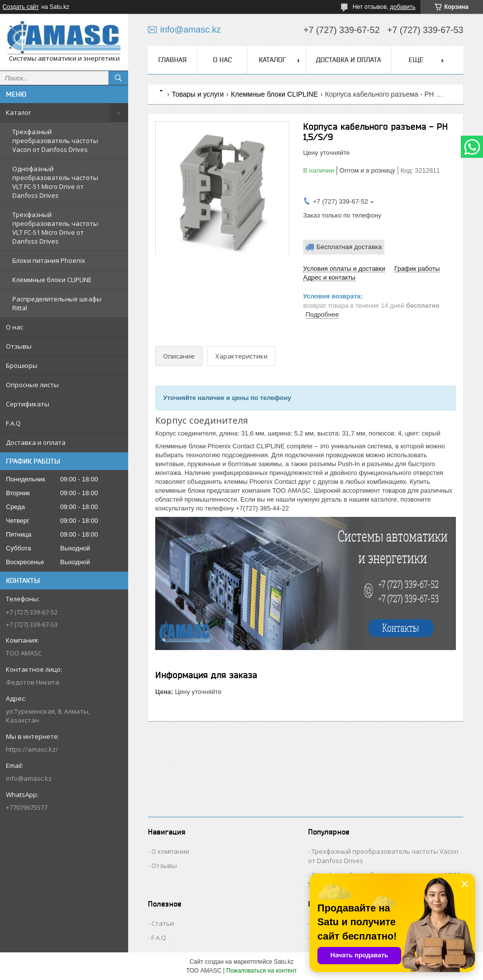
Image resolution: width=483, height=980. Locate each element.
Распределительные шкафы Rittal (57, 303)
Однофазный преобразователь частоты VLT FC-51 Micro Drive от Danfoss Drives (55, 182)
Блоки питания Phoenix (49, 260)
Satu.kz (283, 962)
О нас (15, 327)
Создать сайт (21, 7)
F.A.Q (13, 423)
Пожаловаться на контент (261, 971)
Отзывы (19, 346)
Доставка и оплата (36, 442)
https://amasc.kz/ (32, 749)
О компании (170, 851)
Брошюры (22, 365)
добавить (403, 7)
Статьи (163, 923)
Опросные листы (32, 385)
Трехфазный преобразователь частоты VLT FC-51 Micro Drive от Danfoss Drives (55, 228)
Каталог (18, 112)
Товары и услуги (198, 94)
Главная (172, 60)
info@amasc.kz (29, 778)
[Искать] (118, 78)
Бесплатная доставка (349, 247)
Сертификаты (28, 404)
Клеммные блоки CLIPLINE (52, 280)
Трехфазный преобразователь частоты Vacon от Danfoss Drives (55, 141)
